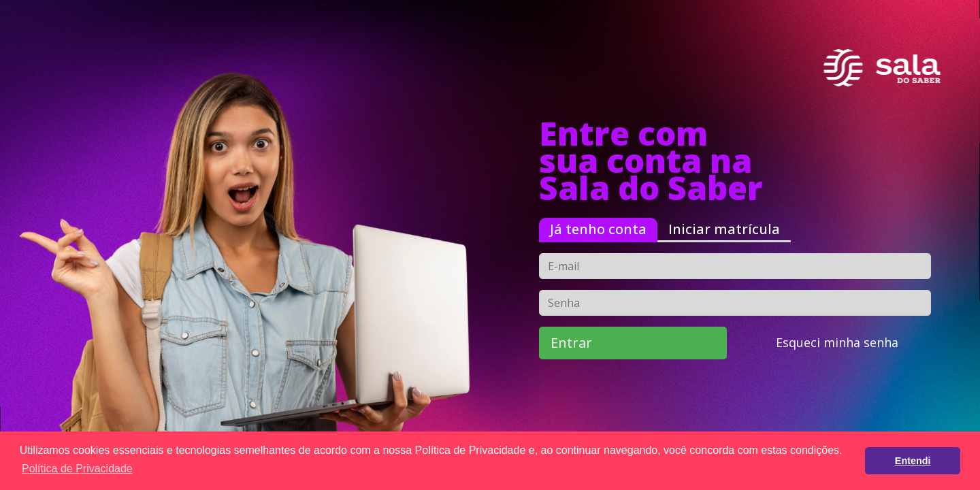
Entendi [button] (913, 461)
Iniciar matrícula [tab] (724, 229)
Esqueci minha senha (837, 342)
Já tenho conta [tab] (598, 229)
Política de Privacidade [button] (77, 469)
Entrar (571, 343)
